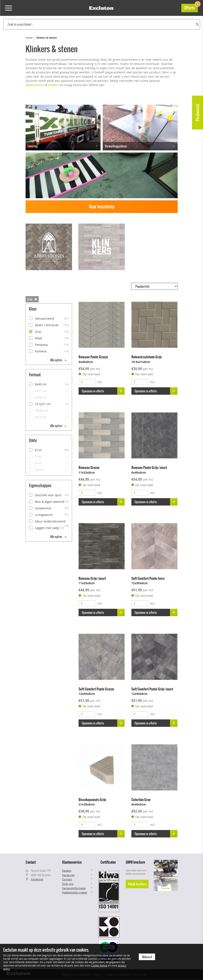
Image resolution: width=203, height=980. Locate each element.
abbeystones (35, 85)
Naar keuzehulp (102, 207)
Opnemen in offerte (103, 391)
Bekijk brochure (137, 884)
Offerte (191, 7)
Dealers (67, 871)
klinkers (53, 85)
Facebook (37, 879)
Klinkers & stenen (47, 38)
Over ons (68, 884)
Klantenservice (72, 862)
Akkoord (147, 957)
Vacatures (68, 875)
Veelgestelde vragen (75, 892)
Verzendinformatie (74, 888)
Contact (67, 879)
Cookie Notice (99, 965)
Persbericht (198, 113)
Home (29, 38)
